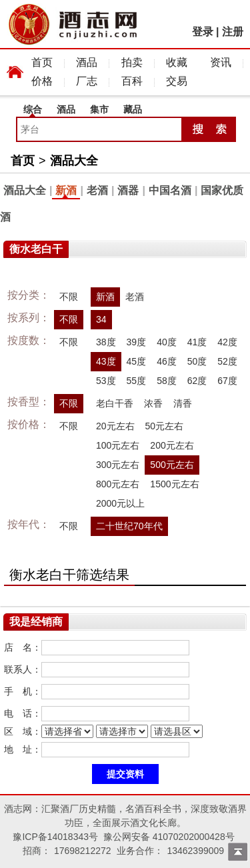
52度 (227, 361)
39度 (137, 342)
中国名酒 (170, 190)
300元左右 (118, 465)
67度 (227, 381)
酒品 (87, 62)
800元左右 (118, 484)
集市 (99, 109)
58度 (167, 381)
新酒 (66, 190)
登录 (203, 32)
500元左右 (172, 465)
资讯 (221, 62)
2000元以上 (120, 503)
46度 (167, 361)
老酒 (97, 190)
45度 (137, 361)
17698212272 (83, 851)
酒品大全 (74, 161)
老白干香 (115, 403)
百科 (132, 81)
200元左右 (172, 445)
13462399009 (195, 851)
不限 (69, 297)
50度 (197, 361)
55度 (137, 381)
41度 (197, 342)
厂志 (87, 81)
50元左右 (165, 426)
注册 (233, 32)
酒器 (128, 190)
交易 (177, 81)
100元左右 (118, 445)
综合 (33, 109)
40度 (167, 342)
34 (101, 319)
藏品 (133, 109)
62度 (197, 381)
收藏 (177, 62)
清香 (183, 403)
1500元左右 (174, 484)
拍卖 (132, 62)
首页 (42, 62)
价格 (42, 81)
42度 (227, 342)
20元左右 (115, 426)
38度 (106, 342)
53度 (106, 381)
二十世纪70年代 (129, 526)
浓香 (153, 403)
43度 (106, 361)
